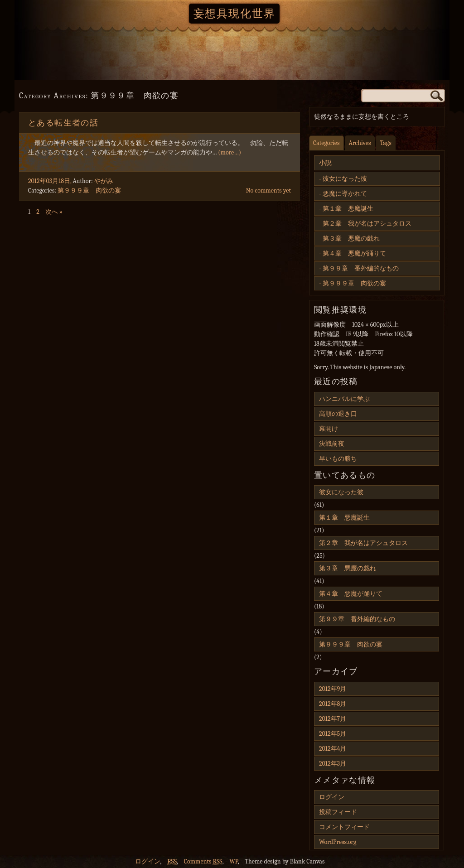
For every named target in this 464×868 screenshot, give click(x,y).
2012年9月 (333, 689)
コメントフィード (344, 827)
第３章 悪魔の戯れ (351, 239)
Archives (360, 143)
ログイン (332, 797)
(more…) (230, 152)
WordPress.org (338, 842)
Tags (385, 143)
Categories (326, 143)
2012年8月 (333, 704)
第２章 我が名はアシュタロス (367, 224)
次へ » (54, 212)
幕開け (329, 429)
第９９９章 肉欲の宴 (89, 190)
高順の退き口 (338, 414)
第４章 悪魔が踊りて (354, 253)
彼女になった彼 (345, 179)
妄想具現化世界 (234, 14)
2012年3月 (333, 764)
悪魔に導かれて (345, 194)
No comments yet (268, 190)
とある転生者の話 (63, 123)
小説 (325, 163)
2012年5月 (333, 734)
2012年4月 (333, 749)
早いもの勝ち (338, 459)
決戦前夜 (332, 444)
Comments (203, 861)
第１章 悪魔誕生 (348, 209)
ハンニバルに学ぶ (344, 399)
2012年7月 (333, 719)
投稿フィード (338, 812)
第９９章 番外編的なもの (361, 268)
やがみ (104, 181)
